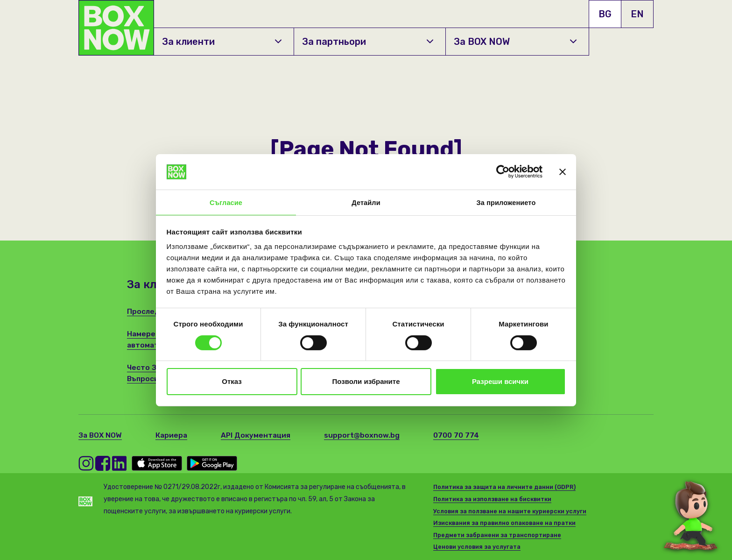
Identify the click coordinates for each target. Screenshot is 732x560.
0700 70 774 (460, 435)
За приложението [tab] (506, 202)
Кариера (173, 435)
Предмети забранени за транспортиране (499, 535)
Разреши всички (500, 382)
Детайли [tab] (366, 202)
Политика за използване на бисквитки (496, 499)
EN (637, 14)
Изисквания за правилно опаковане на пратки (507, 523)
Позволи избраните (366, 382)
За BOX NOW (515, 42)
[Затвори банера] (563, 171)
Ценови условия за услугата (478, 547)
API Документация (259, 435)
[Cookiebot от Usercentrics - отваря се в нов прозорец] (501, 171)
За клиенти (222, 42)
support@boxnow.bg (366, 435)
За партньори (368, 42)
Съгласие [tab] (226, 202)
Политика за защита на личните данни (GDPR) (507, 487)
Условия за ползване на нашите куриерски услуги (512, 511)
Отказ (232, 382)
